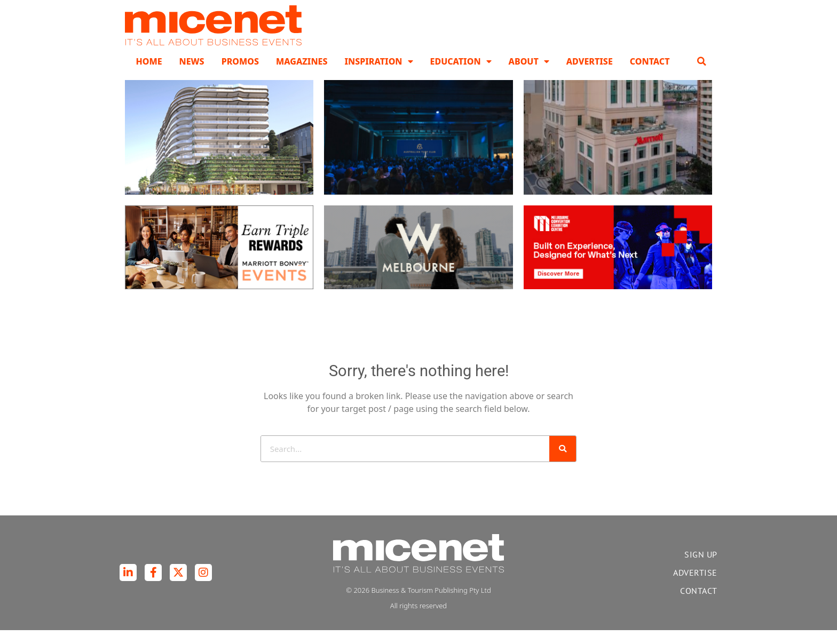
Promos (240, 75)
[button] (702, 75)
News (192, 75)
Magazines (302, 75)
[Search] (563, 462)
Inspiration (378, 75)
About (529, 75)
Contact (650, 75)
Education (461, 75)
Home (149, 75)
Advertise (590, 75)
